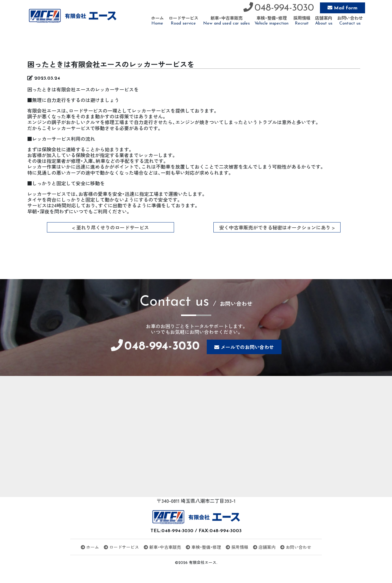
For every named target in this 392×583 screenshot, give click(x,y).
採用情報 (237, 547)
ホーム (90, 547)
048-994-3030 (284, 8)
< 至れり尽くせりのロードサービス (110, 227)
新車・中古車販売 (162, 547)
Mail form (346, 8)
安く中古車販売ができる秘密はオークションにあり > (277, 227)
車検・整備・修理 (203, 547)
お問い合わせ (296, 547)
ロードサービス (121, 547)
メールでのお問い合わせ (247, 347)
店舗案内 (264, 547)
